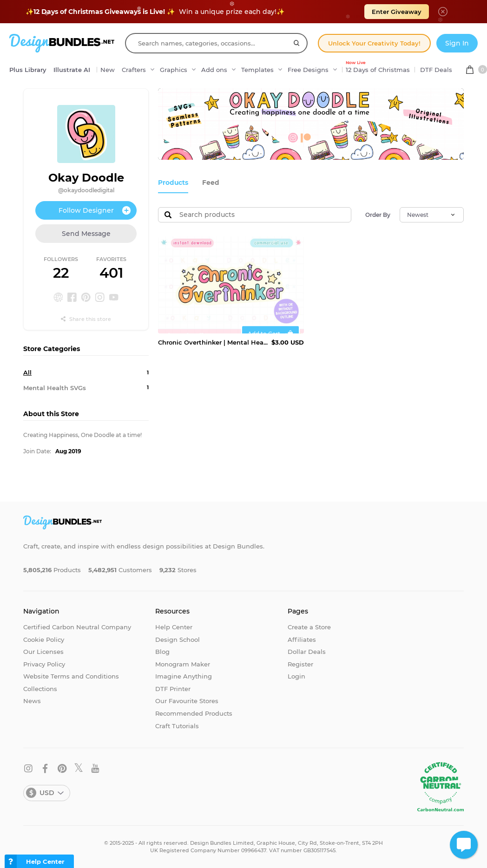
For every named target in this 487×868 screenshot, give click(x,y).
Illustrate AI (72, 70)
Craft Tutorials (177, 726)
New (108, 70)
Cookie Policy (44, 640)
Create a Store (309, 627)
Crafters (134, 70)
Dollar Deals (307, 652)
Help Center (174, 627)
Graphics (174, 70)
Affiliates (302, 640)
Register (300, 664)
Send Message (86, 234)
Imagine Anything (184, 676)
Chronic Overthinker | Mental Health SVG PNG (213, 342)
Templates (257, 70)
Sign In (457, 43)
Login (296, 676)
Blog (162, 652)
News (32, 701)
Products (172, 183)
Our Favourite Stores (187, 701)
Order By (378, 214)
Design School (178, 640)
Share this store (86, 319)
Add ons (214, 70)
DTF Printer (173, 689)
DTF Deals (436, 70)
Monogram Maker (183, 664)
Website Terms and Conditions (71, 676)
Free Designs (308, 70)
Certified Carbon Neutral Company (77, 627)
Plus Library (28, 70)
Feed (208, 183)
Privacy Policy (44, 664)
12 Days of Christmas (378, 67)
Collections (40, 689)
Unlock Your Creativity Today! (374, 43)
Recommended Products (194, 713)
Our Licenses (43, 652)
